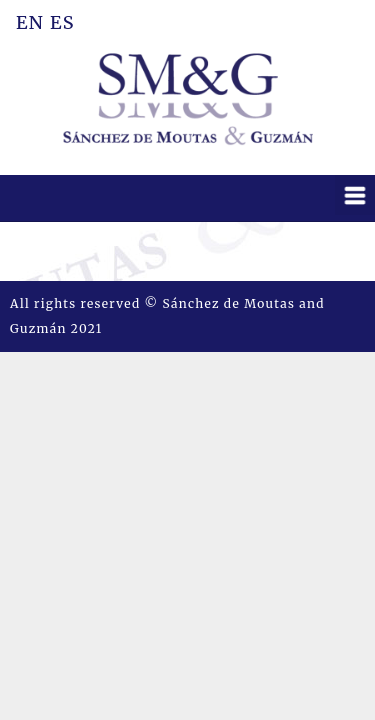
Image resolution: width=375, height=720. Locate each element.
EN (30, 20)
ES (62, 20)
